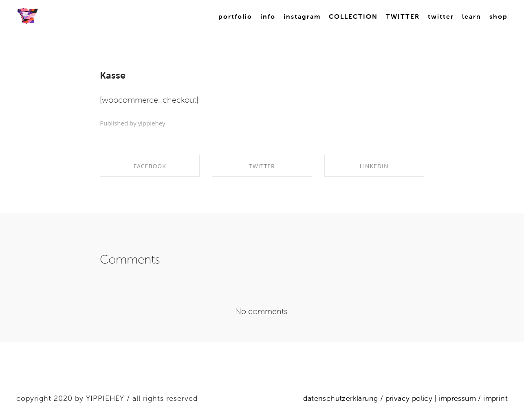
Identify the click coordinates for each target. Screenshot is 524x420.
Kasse (113, 75)
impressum (456, 398)
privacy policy (409, 398)
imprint (495, 398)
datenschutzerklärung (340, 398)
